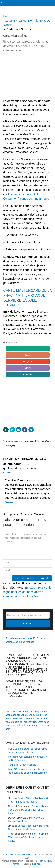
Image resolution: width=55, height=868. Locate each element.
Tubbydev (36, 864)
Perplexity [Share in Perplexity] (27, 374)
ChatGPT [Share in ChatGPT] (27, 349)
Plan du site (44, 861)
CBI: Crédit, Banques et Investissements (22, 855)
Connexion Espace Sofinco (22, 765)
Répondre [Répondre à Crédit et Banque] (9, 502)
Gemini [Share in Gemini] (27, 368)
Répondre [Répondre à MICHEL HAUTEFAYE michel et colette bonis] (7, 472)
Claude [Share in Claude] (27, 355)
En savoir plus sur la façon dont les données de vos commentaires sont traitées (27, 592)
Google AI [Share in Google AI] (27, 361)
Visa (34, 46)
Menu (4, 3)
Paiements (23, 46)
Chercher (28, 623)
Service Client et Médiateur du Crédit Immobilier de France (29, 810)
